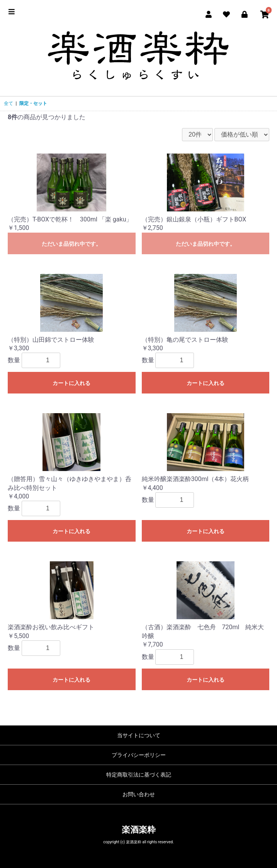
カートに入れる (71, 383)
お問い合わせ (139, 794)
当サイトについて (139, 735)
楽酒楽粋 (139, 830)
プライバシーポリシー (139, 755)
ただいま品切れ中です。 (71, 244)
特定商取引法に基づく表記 (139, 775)
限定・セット (33, 103)
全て (8, 103)
